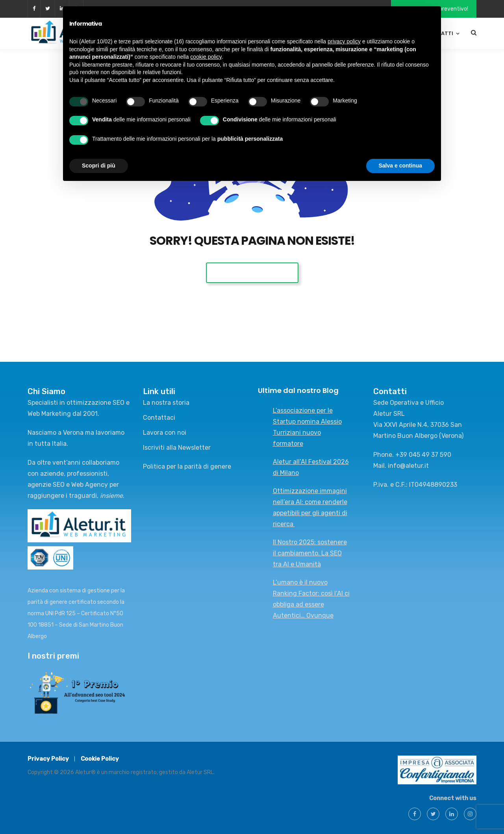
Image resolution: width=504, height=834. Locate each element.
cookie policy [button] (206, 57)
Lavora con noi (165, 433)
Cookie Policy (100, 759)
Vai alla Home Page (252, 273)
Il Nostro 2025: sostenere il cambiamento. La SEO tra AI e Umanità (310, 553)
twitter (48, 8)
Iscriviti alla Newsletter (177, 448)
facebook (34, 8)
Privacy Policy (48, 759)
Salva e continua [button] (400, 166)
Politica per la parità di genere (187, 466)
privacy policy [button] (344, 41)
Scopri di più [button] (99, 166)
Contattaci (159, 418)
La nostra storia (166, 403)
